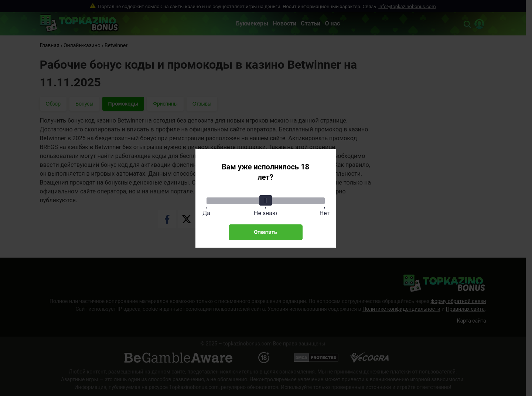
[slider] (266, 200)
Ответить (265, 232)
